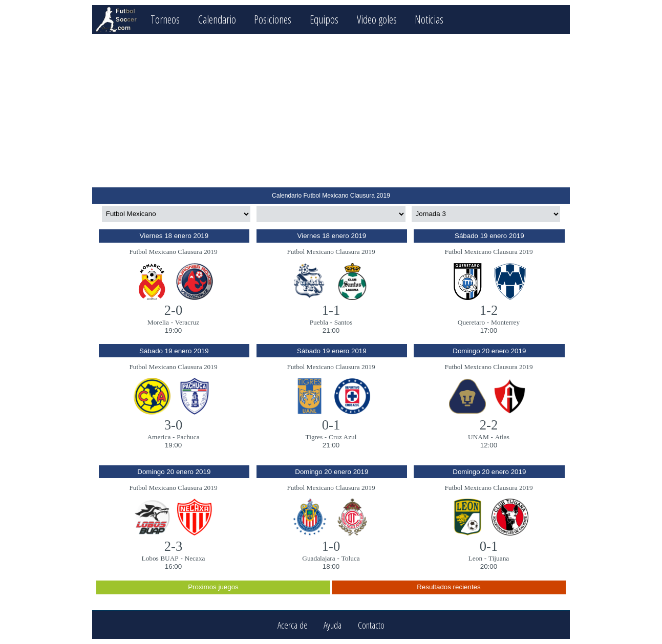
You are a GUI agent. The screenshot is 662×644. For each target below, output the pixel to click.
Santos (344, 322)
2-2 (489, 425)
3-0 (174, 425)
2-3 (174, 546)
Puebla (319, 322)
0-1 (331, 425)
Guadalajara (318, 558)
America (159, 437)
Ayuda (333, 625)
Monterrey (505, 322)
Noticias (429, 19)
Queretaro (471, 322)
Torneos (165, 19)
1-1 (331, 310)
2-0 (174, 310)
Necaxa (195, 558)
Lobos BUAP (160, 558)
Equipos (324, 19)
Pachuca (188, 437)
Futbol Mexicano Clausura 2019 (173, 252)
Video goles (377, 19)
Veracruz (187, 322)
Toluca (351, 558)
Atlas (502, 437)
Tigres (314, 437)
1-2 (489, 310)
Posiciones (273, 19)
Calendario (217, 19)
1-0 (331, 546)
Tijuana (499, 558)
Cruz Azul (343, 437)
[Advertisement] (331, 111)
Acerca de (293, 625)
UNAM (478, 437)
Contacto (371, 625)
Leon (475, 558)
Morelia (158, 322)
